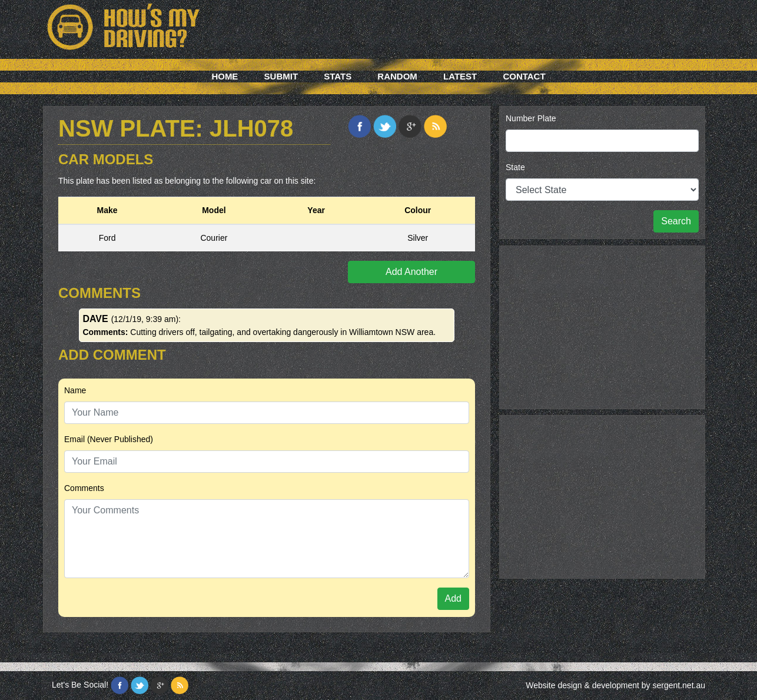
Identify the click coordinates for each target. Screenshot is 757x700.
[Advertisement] (602, 326)
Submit (281, 76)
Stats (338, 76)
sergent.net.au (679, 685)
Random (397, 76)
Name (75, 390)
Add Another (411, 272)
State (515, 167)
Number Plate (531, 118)
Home (225, 76)
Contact (524, 76)
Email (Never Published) (109, 439)
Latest (460, 76)
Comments (84, 488)
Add (453, 598)
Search (676, 221)
